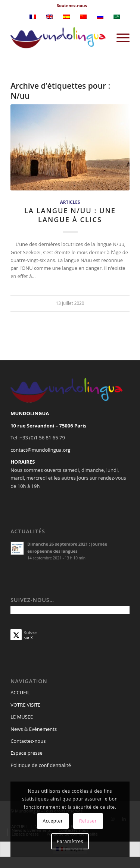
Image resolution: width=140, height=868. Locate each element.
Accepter (53, 821)
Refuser (88, 821)
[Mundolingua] (58, 38)
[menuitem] (72, 6)
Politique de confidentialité (41, 765)
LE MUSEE (22, 717)
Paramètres (70, 841)
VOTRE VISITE (25, 705)
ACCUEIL (20, 692)
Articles (70, 202)
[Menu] (119, 38)
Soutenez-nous (72, 5)
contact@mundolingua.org (41, 450)
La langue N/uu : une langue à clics (70, 215)
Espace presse (27, 753)
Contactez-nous (28, 741)
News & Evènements (34, 729)
